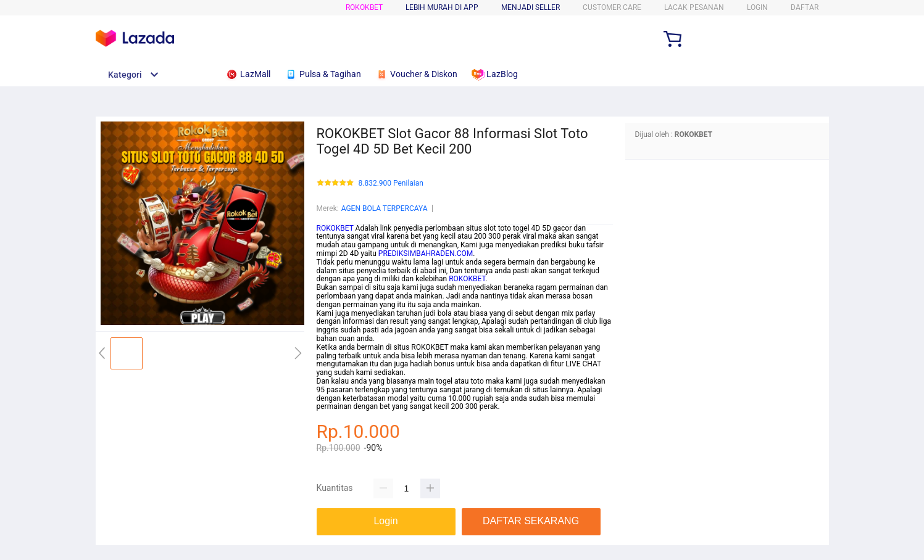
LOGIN (757, 7)
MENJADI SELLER (531, 7)
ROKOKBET (364, 7)
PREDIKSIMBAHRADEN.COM (426, 253)
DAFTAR (805, 7)
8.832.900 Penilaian (391, 183)
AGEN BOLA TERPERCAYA (385, 208)
